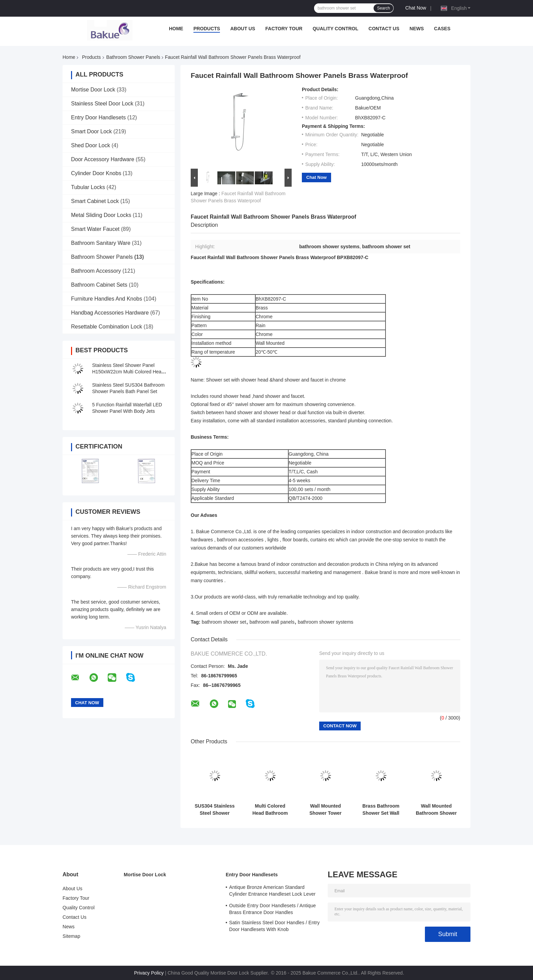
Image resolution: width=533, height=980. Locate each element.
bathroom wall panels (272, 622)
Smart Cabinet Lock (95, 201)
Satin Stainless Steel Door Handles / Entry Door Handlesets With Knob (274, 926)
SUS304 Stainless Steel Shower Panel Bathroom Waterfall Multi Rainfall (215, 810)
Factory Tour (284, 29)
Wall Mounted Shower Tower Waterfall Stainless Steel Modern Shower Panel (325, 810)
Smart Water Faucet (95, 229)
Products (207, 29)
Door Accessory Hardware (103, 159)
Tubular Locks (88, 187)
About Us (243, 29)
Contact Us (384, 29)
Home (176, 29)
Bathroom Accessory (96, 271)
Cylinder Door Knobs (96, 173)
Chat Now (416, 8)
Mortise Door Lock (93, 90)
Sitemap (71, 936)
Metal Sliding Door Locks (101, 215)
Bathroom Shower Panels (133, 57)
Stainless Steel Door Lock (102, 104)
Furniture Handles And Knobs (107, 299)
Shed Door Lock (91, 145)
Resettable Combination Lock (107, 327)
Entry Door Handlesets (98, 117)
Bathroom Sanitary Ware (101, 243)
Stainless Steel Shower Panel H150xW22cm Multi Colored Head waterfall (128, 372)
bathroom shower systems (325, 622)
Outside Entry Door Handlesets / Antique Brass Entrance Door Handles (272, 909)
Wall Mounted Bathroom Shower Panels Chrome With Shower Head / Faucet (436, 810)
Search (383, 8)
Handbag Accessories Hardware (110, 313)
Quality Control (336, 29)
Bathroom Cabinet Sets (99, 285)
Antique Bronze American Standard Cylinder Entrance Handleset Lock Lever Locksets (272, 892)
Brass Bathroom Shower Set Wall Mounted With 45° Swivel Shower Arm (381, 810)
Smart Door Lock (91, 131)
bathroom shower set (224, 622)
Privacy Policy (149, 973)
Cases (442, 29)
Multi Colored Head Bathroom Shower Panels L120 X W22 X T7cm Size (270, 810)
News (417, 29)
